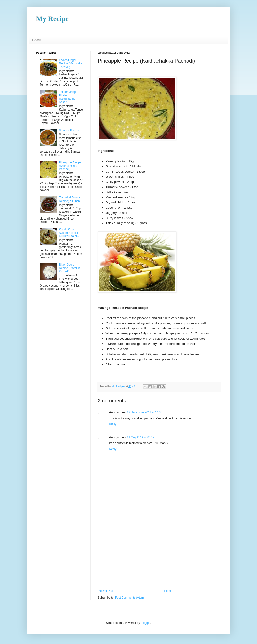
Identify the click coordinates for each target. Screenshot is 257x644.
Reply (113, 424)
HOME (37, 40)
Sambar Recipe (69, 131)
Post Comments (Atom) (130, 598)
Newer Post (106, 591)
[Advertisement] (159, 554)
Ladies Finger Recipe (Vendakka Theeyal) (70, 64)
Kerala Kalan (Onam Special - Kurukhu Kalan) (69, 233)
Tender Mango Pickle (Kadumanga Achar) (68, 97)
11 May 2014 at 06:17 (141, 437)
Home (168, 591)
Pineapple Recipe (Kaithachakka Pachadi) (70, 166)
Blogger (146, 623)
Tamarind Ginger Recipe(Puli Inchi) (70, 199)
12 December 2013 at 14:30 (145, 412)
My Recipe (52, 19)
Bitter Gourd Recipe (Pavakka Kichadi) (70, 268)
